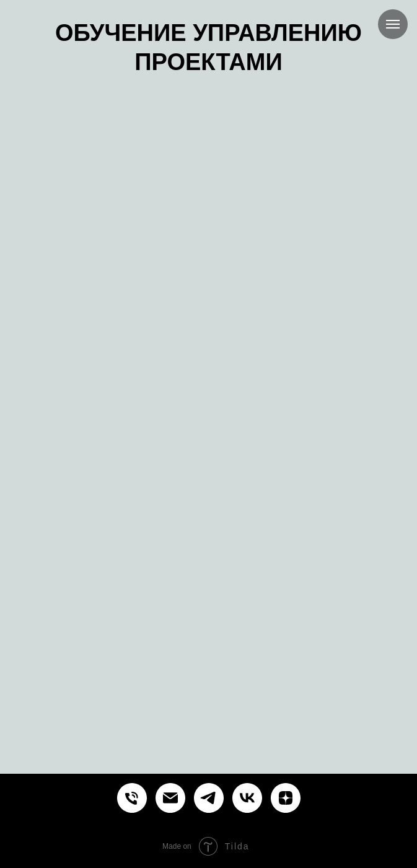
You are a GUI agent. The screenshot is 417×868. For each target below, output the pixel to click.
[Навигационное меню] (393, 24)
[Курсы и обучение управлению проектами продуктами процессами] (132, 798)
